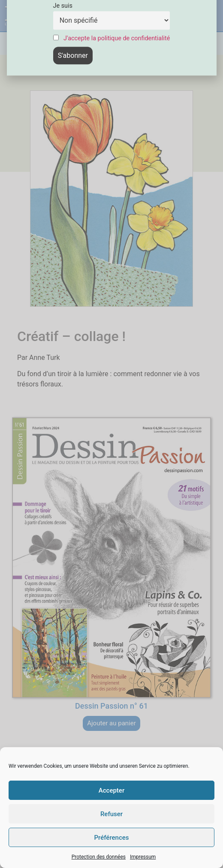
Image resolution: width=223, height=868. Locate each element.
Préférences (111, 838)
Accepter (111, 790)
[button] (165, 16)
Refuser (111, 814)
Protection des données (99, 857)
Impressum (143, 857)
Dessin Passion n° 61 (111, 706)
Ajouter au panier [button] (111, 723)
